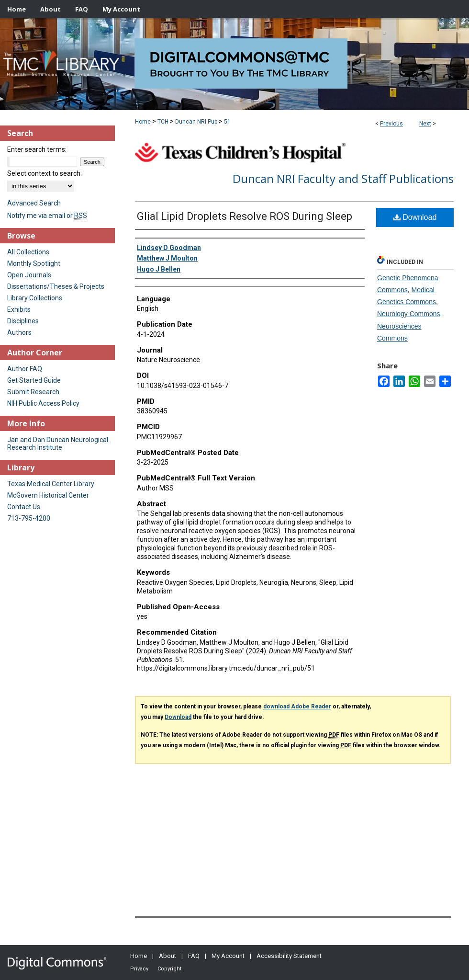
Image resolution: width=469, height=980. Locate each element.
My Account (228, 956)
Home (143, 122)
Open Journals (29, 275)
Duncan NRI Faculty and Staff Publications (343, 178)
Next (425, 124)
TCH (163, 122)
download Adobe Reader (297, 707)
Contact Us (24, 507)
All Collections (28, 252)
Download (415, 217)
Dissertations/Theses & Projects (56, 286)
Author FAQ (25, 369)
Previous (391, 124)
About (167, 956)
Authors (19, 332)
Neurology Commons (409, 314)
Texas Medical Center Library (51, 484)
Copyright (169, 969)
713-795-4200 (29, 518)
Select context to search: (45, 173)
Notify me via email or (47, 216)
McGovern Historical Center (48, 495)
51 (227, 122)
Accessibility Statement (289, 956)
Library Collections (35, 298)
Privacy (139, 969)
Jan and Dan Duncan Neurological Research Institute (58, 444)
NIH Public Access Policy (43, 403)
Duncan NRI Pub (196, 122)
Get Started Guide (34, 380)
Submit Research (33, 392)
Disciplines (23, 321)
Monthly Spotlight (34, 263)
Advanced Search (34, 203)
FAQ (194, 956)
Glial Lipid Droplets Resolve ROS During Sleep (245, 216)
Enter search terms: (37, 149)
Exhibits (19, 309)
